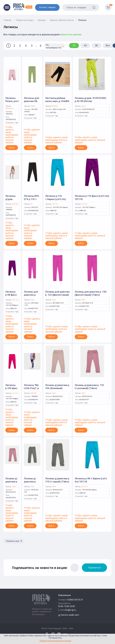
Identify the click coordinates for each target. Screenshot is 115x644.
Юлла (83, 106)
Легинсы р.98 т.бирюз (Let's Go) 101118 (91, 480)
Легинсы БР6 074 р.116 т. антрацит (31, 199)
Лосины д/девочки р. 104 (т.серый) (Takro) (32, 483)
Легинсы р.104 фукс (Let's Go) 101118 (11, 390)
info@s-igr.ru (70, 610)
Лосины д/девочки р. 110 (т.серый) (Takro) (57, 480)
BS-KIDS (55, 106)
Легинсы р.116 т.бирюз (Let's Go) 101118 (56, 199)
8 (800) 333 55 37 (75, 600)
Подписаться (94, 568)
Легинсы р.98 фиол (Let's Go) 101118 (11, 296)
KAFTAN (15, 204)
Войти (12, 148)
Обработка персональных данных (55, 641)
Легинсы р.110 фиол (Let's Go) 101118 (92, 197)
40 (85, 45)
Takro (33, 300)
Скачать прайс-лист (69, 615)
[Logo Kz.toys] (23, 7)
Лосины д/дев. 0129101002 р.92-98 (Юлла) (90, 100)
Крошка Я (10, 108)
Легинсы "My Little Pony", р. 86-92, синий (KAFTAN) (32, 390)
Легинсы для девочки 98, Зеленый (31, 101)
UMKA (33, 106)
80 (97, 45)
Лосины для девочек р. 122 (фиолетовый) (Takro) (57, 295)
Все (108, 45)
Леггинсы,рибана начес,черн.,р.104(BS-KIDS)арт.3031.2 (58, 101)
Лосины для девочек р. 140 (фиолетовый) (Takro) (91, 293)
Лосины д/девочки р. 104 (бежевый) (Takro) (57, 388)
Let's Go (55, 204)
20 (74, 45)
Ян (31, 204)
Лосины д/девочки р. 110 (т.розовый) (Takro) (89, 387)
